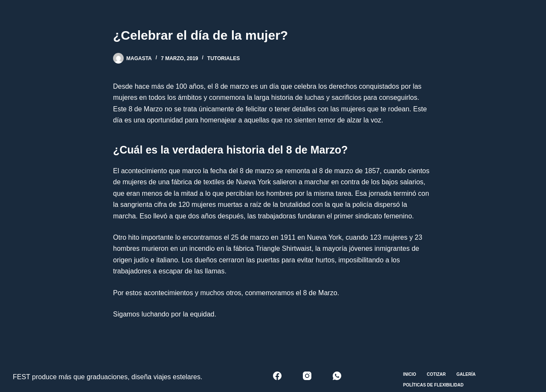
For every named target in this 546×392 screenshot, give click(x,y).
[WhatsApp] (337, 376)
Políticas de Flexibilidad (433, 385)
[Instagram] (307, 376)
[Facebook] (277, 376)
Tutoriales (224, 58)
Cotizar (436, 374)
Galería (466, 374)
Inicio (410, 374)
